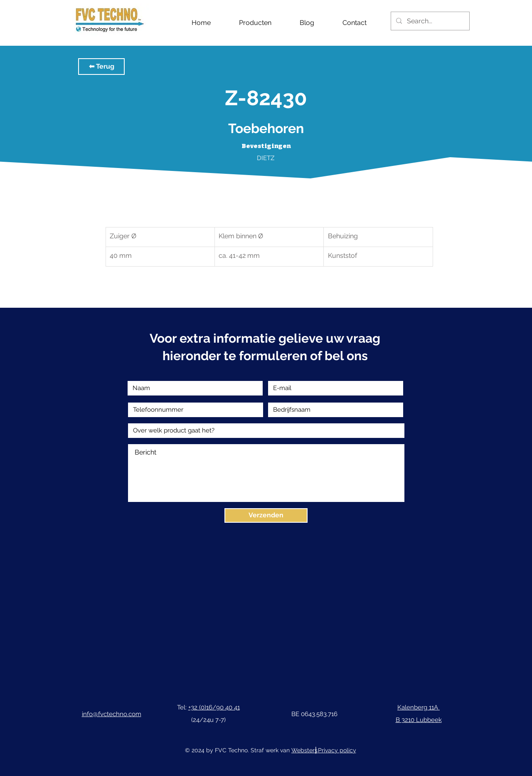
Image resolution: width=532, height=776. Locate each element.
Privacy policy (337, 750)
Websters (304, 750)
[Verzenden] (266, 515)
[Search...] (429, 21)
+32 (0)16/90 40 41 (214, 707)
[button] (101, 67)
